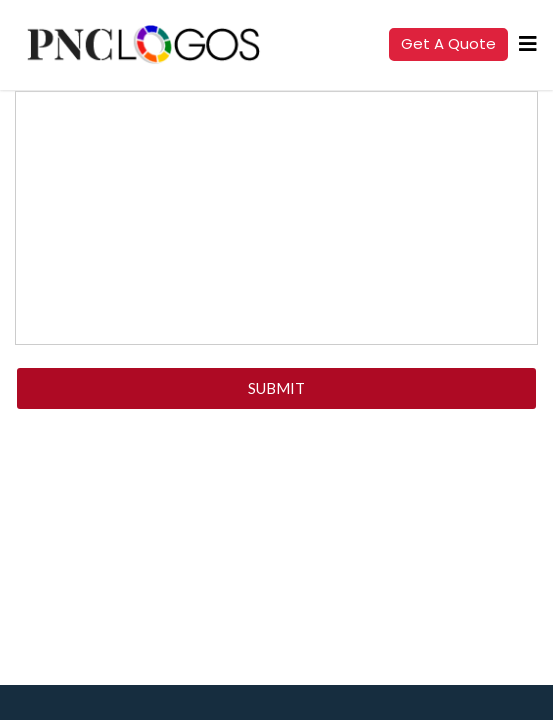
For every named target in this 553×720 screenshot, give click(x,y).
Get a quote (448, 43)
